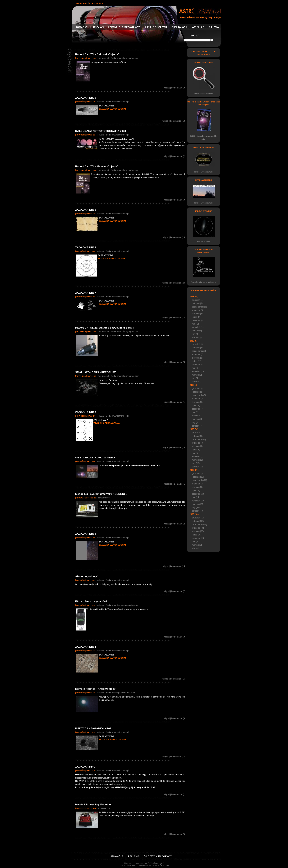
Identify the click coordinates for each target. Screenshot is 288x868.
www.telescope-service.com (125, 605)
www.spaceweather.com (123, 693)
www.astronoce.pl (120, 102)
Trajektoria (165, 865)
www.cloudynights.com (128, 58)
